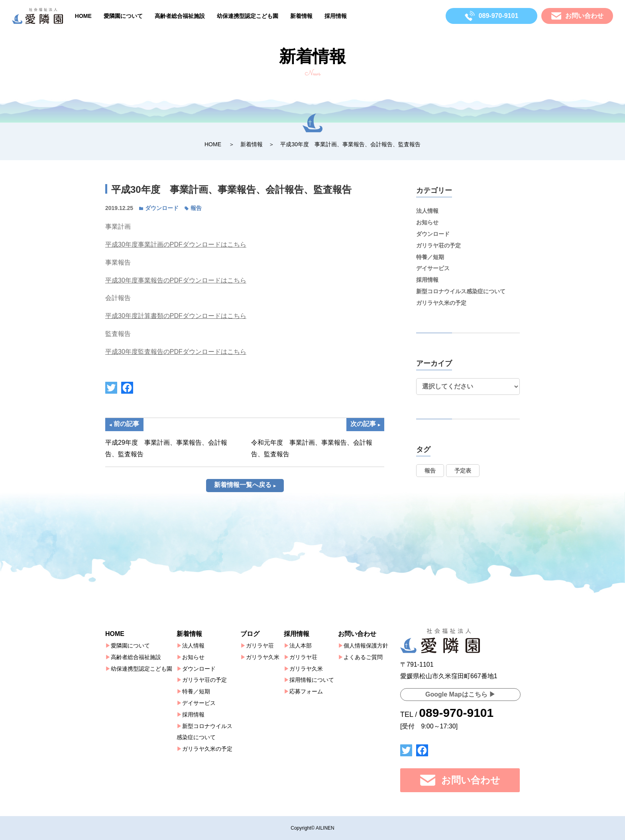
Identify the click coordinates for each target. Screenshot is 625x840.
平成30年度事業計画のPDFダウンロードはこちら (176, 244)
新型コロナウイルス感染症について (461, 291)
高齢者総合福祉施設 (180, 16)
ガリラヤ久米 (263, 657)
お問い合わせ (357, 634)
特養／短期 (430, 257)
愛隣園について (123, 16)
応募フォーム (306, 691)
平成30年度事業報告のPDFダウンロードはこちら (176, 280)
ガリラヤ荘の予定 (438, 245)
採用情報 (336, 16)
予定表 (463, 471)
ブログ (250, 634)
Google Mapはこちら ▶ (460, 694)
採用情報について (312, 680)
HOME (83, 16)
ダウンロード (162, 208)
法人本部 (301, 646)
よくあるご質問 (363, 657)
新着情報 (301, 16)
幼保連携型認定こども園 (248, 16)
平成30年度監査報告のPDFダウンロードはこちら (176, 352)
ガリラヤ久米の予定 (441, 303)
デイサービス (433, 268)
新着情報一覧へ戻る (243, 496)
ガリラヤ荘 (260, 646)
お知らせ (427, 222)
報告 (196, 208)
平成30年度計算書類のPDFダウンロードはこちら (176, 316)
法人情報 (427, 211)
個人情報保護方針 (366, 646)
